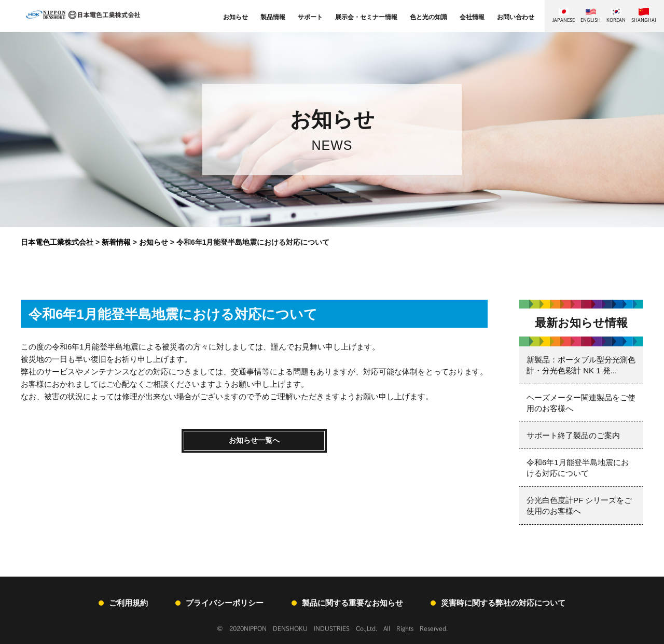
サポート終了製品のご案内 (573, 435)
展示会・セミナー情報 (366, 17)
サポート (310, 17)
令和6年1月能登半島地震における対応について (578, 468)
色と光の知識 (428, 17)
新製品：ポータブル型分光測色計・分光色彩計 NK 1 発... (581, 365)
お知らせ (236, 17)
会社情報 (472, 17)
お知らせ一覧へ (254, 442)
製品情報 (273, 17)
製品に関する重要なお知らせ (352, 603)
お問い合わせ (516, 17)
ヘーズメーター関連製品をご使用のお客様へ (581, 403)
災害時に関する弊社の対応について (503, 603)
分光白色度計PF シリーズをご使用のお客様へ (579, 506)
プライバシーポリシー (225, 603)
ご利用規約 (128, 603)
